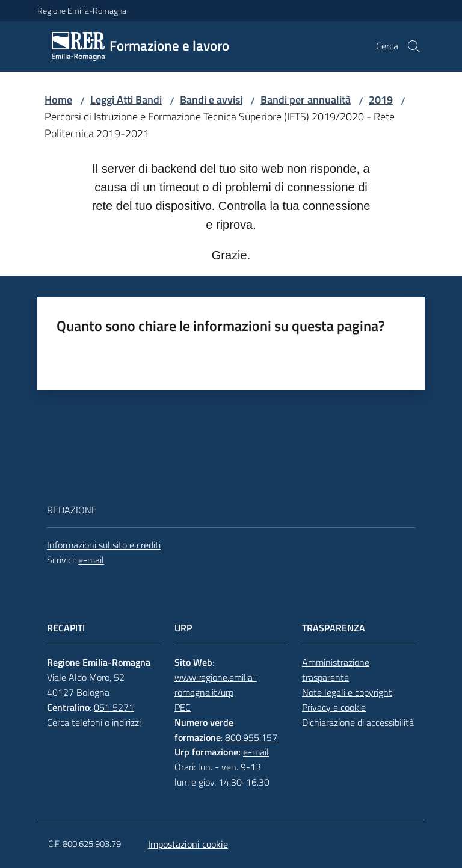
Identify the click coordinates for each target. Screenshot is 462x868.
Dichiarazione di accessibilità (358, 722)
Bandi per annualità (306, 100)
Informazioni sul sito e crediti (104, 545)
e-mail (91, 560)
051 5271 (114, 707)
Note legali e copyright (347, 692)
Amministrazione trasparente (336, 670)
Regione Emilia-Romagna (82, 11)
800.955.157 (251, 737)
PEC (183, 707)
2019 (381, 100)
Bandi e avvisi (211, 100)
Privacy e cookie (334, 707)
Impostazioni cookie (188, 844)
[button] (414, 46)
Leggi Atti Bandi (126, 100)
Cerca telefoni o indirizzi (94, 722)
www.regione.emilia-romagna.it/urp (216, 685)
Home (58, 100)
